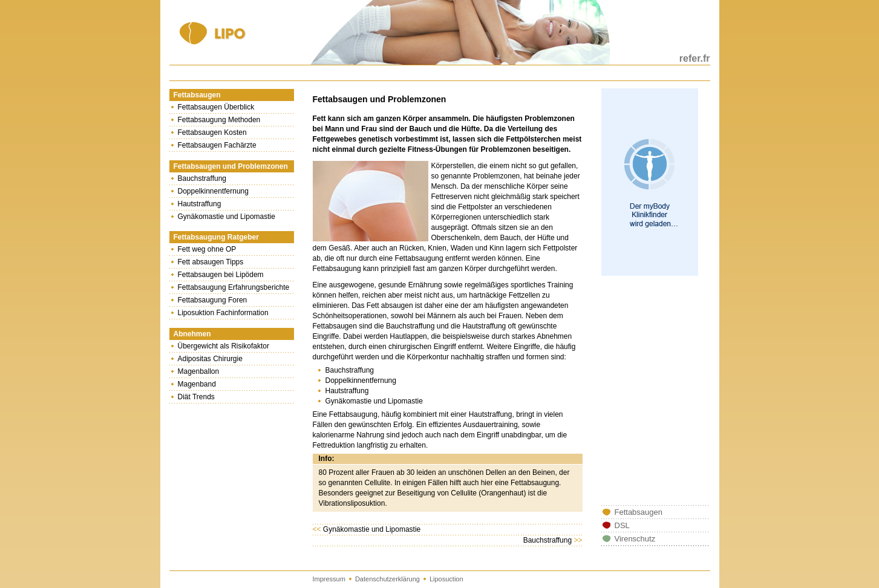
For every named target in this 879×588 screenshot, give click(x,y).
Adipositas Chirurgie (210, 359)
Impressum (329, 579)
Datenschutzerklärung (387, 579)
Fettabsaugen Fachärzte (217, 145)
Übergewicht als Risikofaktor (224, 346)
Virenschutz (635, 539)
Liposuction (446, 579)
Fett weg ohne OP (207, 249)
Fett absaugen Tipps (211, 262)
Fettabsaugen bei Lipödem (221, 275)
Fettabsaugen (197, 95)
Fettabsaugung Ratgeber (216, 237)
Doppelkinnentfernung (213, 191)
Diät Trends (196, 397)
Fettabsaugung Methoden (219, 120)
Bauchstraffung (202, 178)
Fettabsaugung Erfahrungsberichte (234, 287)
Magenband (197, 384)
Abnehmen (192, 334)
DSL (622, 525)
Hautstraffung (200, 204)
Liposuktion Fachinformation (223, 313)
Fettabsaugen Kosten (212, 132)
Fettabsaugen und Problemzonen (231, 166)
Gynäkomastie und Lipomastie (227, 217)
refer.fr (695, 58)
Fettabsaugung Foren (213, 300)
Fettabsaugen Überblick (216, 107)
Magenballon (199, 371)
